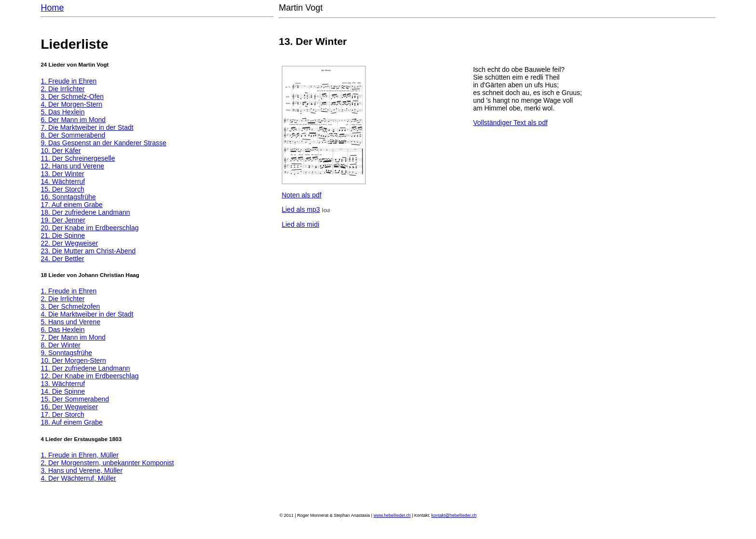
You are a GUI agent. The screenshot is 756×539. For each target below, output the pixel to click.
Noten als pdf (302, 195)
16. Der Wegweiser (69, 407)
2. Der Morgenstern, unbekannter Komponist (107, 463)
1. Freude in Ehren (68, 81)
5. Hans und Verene (70, 322)
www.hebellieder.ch (392, 515)
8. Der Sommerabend (73, 135)
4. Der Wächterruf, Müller (78, 478)
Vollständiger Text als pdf (510, 123)
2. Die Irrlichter (62, 89)
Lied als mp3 (301, 209)
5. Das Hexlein (62, 112)
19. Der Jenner (63, 220)
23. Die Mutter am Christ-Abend (88, 251)
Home (52, 8)
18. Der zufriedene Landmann (85, 212)
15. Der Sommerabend (75, 399)
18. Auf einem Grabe (71, 422)
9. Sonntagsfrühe (66, 353)
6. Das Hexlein (62, 330)
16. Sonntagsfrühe (68, 197)
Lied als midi (300, 224)
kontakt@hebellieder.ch (454, 515)
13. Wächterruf (63, 384)
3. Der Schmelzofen (70, 306)
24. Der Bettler (62, 259)
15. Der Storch (62, 189)
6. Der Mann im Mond (73, 120)
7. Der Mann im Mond (73, 337)
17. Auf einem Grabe (71, 205)
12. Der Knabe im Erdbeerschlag (89, 376)
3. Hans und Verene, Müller (81, 470)
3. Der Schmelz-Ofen (72, 97)
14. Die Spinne (63, 391)
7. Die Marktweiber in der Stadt (87, 127)
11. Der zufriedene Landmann (85, 368)
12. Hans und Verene (72, 166)
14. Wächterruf (63, 181)
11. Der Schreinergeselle (78, 158)
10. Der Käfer (61, 151)
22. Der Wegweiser (69, 243)
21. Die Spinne (63, 235)
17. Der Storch (62, 415)
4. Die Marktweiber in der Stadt (87, 314)
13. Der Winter (62, 174)
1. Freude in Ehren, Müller (80, 455)
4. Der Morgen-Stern (71, 104)
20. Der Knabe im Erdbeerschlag (89, 228)
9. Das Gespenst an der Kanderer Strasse (103, 143)
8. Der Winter (60, 345)
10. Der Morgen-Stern (73, 360)
